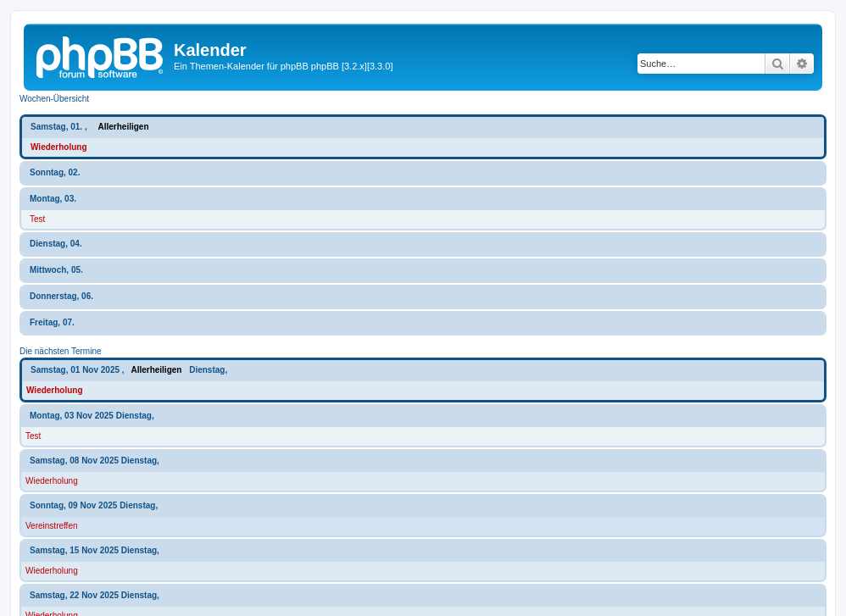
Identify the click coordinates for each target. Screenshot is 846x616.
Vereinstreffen (52, 526)
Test (37, 219)
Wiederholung (59, 147)
